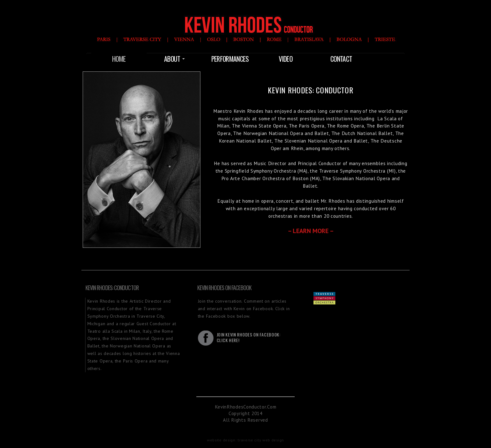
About (174, 59)
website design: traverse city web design (246, 440)
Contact (341, 59)
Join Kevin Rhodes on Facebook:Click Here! (249, 337)
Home (119, 59)
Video (286, 59)
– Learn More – (311, 231)
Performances (230, 59)
